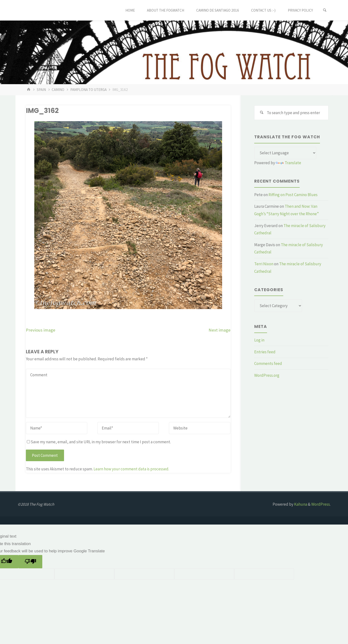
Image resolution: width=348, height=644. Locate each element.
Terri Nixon (264, 264)
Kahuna (300, 504)
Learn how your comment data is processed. (131, 469)
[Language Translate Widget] (285, 153)
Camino (58, 90)
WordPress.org (267, 375)
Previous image (41, 330)
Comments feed (268, 363)
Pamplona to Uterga (88, 90)
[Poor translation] (30, 562)
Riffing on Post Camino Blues (293, 195)
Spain (41, 90)
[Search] (325, 10)
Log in (259, 340)
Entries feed (265, 352)
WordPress (321, 504)
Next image (220, 330)
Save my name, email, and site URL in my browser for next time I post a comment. (99, 442)
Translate (288, 163)
